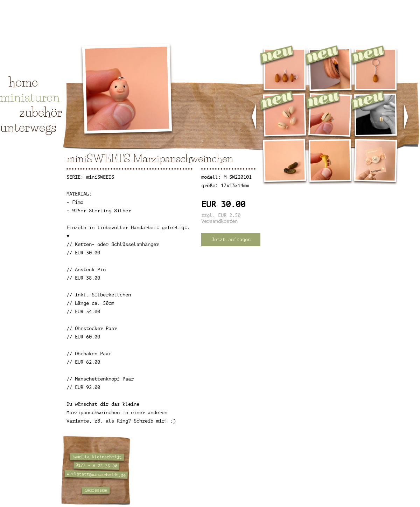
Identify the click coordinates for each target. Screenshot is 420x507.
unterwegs (28, 127)
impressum (96, 490)
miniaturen (30, 97)
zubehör (41, 112)
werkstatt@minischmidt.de (96, 474)
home (23, 82)
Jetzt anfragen (231, 239)
